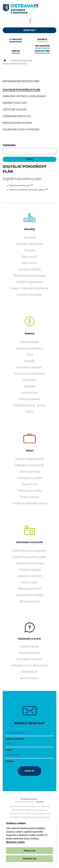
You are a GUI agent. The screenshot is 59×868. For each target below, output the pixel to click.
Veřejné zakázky (29, 399)
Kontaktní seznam (30, 367)
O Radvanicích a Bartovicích (29, 665)
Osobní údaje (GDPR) (30, 459)
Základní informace (30, 244)
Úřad (29, 355)
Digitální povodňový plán (20, 185)
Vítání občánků (30, 472)
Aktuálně (30, 238)
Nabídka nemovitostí (29, 465)
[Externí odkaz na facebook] (30, 21)
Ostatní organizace (30, 282)
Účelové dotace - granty (30, 405)
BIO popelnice (30, 601)
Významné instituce (30, 563)
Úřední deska (29, 342)
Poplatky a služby (30, 491)
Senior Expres (29, 678)
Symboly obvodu (30, 269)
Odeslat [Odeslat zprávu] (30, 771)
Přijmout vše (29, 851)
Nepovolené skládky (30, 595)
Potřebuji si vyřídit (30, 478)
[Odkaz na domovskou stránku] (5, 60)
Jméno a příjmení (14, 739)
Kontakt (29, 361)
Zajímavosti (29, 257)
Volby (30, 412)
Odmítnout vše (30, 859)
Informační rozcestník (22, 60)
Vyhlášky (29, 386)
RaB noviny (29, 263)
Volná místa (29, 393)
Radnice (30, 334)
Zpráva (9, 761)
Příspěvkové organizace (30, 276)
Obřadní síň (30, 672)
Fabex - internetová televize (29, 288)
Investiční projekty (29, 295)
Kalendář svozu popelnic (29, 551)
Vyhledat (9, 145)
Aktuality (29, 229)
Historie (29, 250)
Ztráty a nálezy (29, 497)
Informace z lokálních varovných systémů (27, 190)
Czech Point (29, 484)
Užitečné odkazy (29, 570)
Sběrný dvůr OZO (30, 589)
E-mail (9, 750)
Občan (30, 451)
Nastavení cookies (15, 842)
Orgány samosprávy (29, 348)
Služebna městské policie (29, 503)
